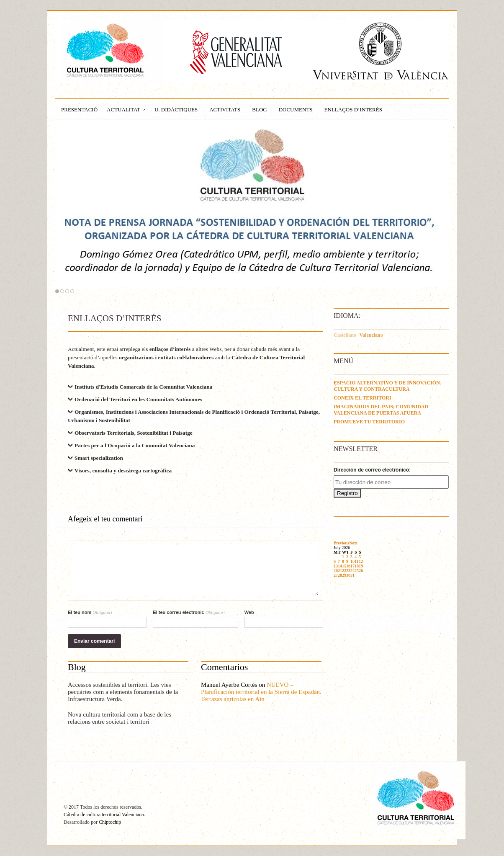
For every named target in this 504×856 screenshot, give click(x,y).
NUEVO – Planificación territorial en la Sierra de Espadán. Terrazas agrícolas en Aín (261, 692)
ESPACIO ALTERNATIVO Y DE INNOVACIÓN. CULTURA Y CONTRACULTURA (387, 386)
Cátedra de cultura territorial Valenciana (104, 815)
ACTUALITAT (123, 110)
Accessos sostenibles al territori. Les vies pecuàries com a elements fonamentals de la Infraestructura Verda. (123, 692)
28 (340, 575)
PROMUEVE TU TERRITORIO (369, 422)
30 (348, 575)
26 (361, 571)
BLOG (259, 110)
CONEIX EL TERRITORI (363, 398)
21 (340, 571)
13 (336, 566)
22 (344, 571)
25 (357, 571)
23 (348, 571)
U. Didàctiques (176, 110)
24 (352, 571)
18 (357, 566)
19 (361, 566)
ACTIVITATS (225, 110)
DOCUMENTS (296, 110)
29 (344, 575)
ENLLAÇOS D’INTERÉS (353, 110)
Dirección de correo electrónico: (372, 470)
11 (356, 561)
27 (336, 575)
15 (344, 566)
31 (352, 575)
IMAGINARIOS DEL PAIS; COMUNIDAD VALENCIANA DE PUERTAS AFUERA (381, 410)
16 (348, 566)
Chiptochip (110, 822)
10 (352, 561)
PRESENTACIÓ (79, 110)
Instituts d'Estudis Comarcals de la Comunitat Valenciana (143, 387)
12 (361, 561)
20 (336, 571)
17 (352, 566)
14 (340, 566)
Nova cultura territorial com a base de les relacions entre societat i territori (120, 718)
